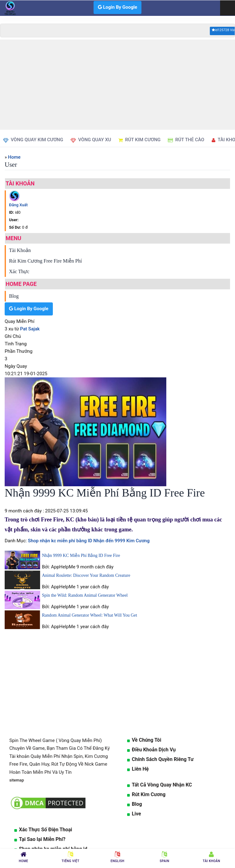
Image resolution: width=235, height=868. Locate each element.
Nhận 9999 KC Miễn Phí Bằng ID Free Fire (81, 555)
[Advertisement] (118, 85)
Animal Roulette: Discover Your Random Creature (86, 575)
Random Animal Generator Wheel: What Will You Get (90, 615)
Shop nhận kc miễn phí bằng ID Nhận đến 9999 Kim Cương (88, 541)
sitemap (17, 780)
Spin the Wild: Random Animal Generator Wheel (85, 595)
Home (14, 157)
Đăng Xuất (18, 205)
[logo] (9, 8)
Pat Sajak (30, 329)
